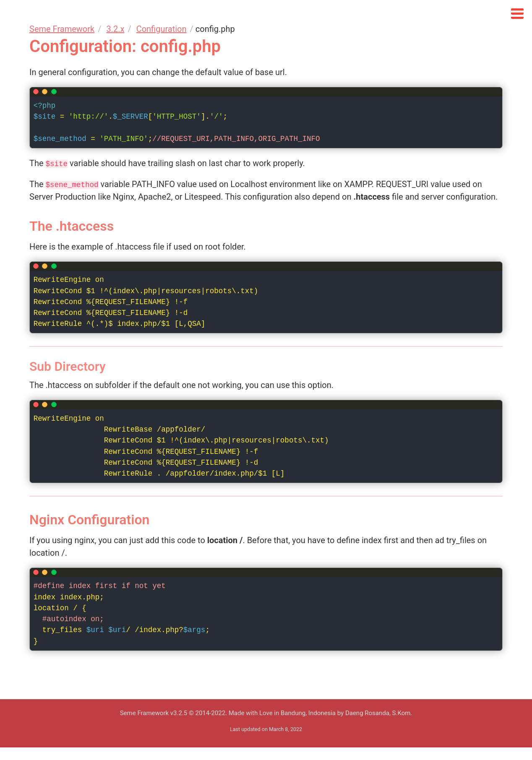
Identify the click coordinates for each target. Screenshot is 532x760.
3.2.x (115, 29)
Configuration (162, 29)
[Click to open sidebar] (517, 12)
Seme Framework (62, 29)
